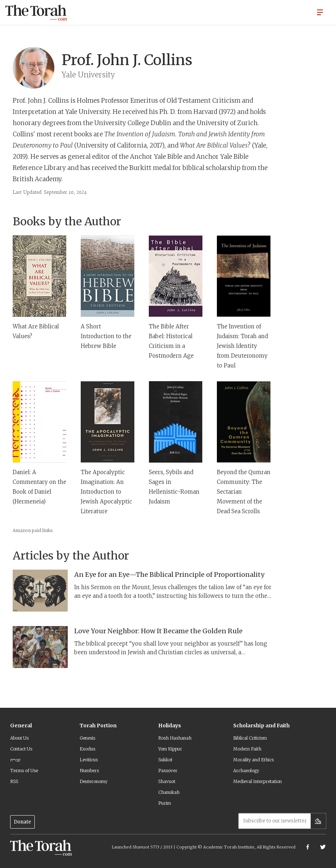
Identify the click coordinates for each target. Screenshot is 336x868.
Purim (165, 803)
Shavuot (167, 781)
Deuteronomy (94, 781)
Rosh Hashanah (175, 738)
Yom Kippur (170, 749)
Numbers (89, 771)
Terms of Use (24, 771)
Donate (22, 822)
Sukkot (165, 760)
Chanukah (169, 792)
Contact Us (21, 749)
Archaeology (246, 771)
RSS (14, 781)
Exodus (87, 749)
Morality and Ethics (253, 760)
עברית (15, 760)
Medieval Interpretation (257, 781)
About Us (19, 738)
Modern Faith (247, 749)
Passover (168, 771)
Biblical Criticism (250, 738)
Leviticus (89, 760)
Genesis (87, 738)
